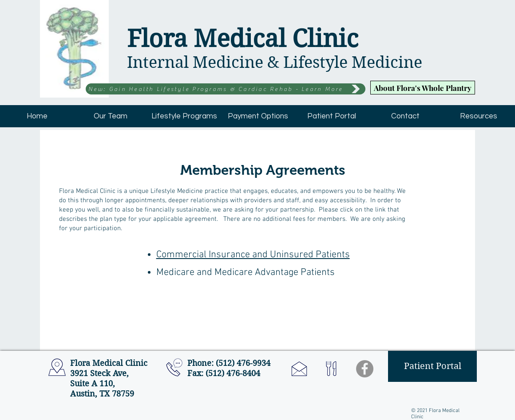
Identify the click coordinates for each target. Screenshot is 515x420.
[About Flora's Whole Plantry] (423, 88)
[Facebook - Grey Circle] (365, 369)
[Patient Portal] (432, 366)
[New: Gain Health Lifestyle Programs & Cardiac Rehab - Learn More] (226, 89)
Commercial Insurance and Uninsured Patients (253, 255)
